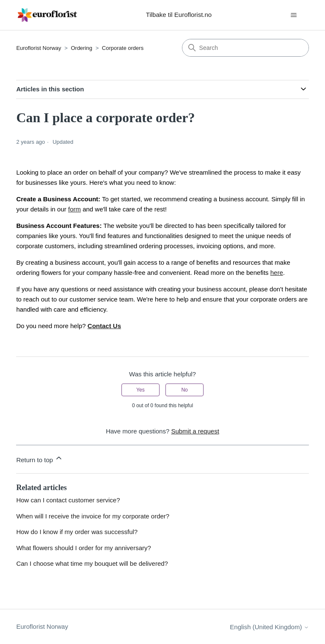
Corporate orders (123, 48)
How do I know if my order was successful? (77, 532)
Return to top (40, 459)
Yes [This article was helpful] (140, 390)
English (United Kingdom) (269, 627)
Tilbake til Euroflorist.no (179, 15)
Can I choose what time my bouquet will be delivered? (92, 563)
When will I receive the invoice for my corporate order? (93, 516)
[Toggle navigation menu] (294, 15)
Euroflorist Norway (39, 48)
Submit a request (195, 431)
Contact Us (104, 326)
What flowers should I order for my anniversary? (83, 548)
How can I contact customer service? (68, 500)
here (277, 273)
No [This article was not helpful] (184, 390)
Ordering (81, 48)
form (74, 209)
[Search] (245, 48)
